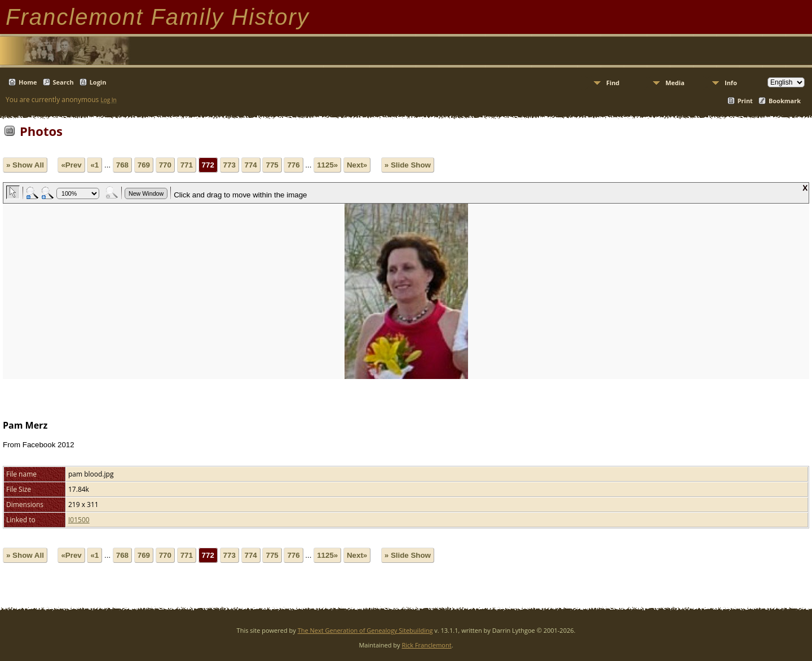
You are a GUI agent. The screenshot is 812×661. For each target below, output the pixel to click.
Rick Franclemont (426, 645)
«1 (94, 165)
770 (165, 165)
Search (63, 82)
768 (122, 165)
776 (293, 165)
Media (675, 83)
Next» (357, 165)
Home (28, 82)
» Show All (25, 165)
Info (731, 83)
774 (251, 165)
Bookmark (785, 101)
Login (98, 82)
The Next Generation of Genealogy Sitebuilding (365, 630)
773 (230, 165)
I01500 (79, 520)
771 (187, 165)
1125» (327, 165)
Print (745, 101)
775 (272, 165)
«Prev (71, 165)
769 (144, 165)
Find (613, 83)
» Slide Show (408, 165)
